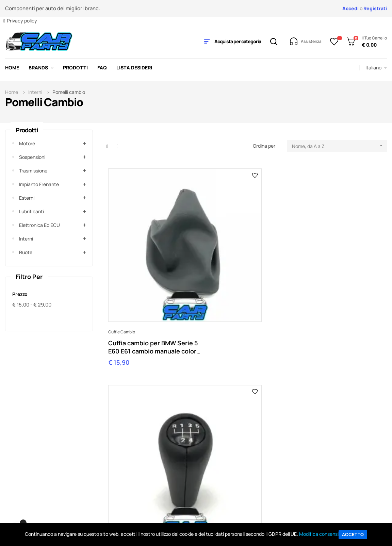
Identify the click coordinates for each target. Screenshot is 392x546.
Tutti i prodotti (336, 457)
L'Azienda (197, 446)
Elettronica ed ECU (39, 225)
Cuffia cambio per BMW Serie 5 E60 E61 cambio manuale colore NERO (142, 278)
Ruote (26, 252)
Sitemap (263, 467)
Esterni (27, 198)
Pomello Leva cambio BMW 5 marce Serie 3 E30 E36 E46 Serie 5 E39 (244, 278)
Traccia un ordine (139, 457)
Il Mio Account (135, 446)
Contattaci (364, 378)
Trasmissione (33, 171)
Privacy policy (22, 21)
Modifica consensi (319, 534)
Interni (26, 239)
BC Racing (331, 467)
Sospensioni (32, 157)
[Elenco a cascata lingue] (376, 68)
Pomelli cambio (217, 263)
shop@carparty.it (146, 384)
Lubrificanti (31, 211)
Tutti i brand (333, 446)
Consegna (131, 477)
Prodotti (27, 130)
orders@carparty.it (224, 384)
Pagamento (133, 467)
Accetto (353, 534)
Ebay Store (266, 446)
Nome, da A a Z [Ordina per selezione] (339, 146)
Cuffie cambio (122, 263)
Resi (125, 487)
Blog (258, 457)
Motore (27, 143)
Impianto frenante (39, 184)
